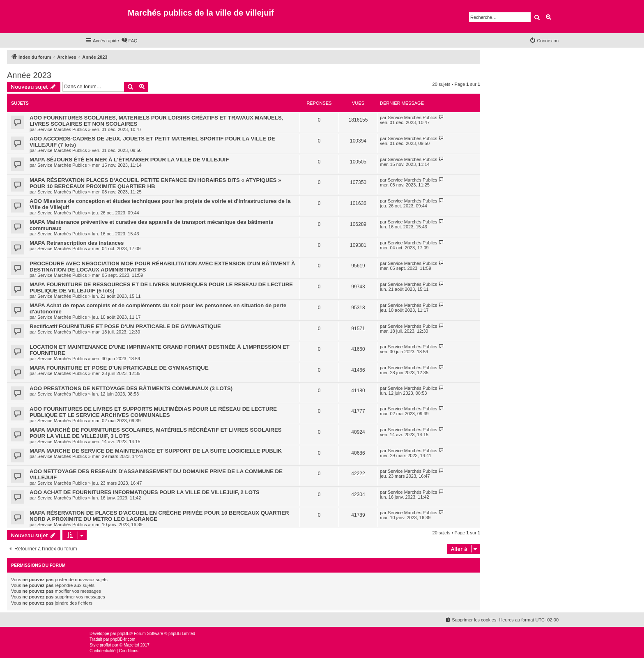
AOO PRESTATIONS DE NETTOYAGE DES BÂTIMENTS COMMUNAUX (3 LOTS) (131, 388)
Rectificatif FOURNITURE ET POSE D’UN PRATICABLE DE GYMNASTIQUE (125, 326)
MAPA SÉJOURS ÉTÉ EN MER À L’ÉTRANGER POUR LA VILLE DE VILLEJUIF (129, 160)
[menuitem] (129, 41)
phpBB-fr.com (123, 639)
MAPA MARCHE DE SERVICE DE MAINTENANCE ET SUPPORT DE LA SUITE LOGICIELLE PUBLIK (156, 451)
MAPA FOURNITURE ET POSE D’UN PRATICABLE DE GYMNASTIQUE (119, 368)
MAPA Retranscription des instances (77, 243)
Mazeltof (131, 645)
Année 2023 (29, 75)
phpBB (124, 634)
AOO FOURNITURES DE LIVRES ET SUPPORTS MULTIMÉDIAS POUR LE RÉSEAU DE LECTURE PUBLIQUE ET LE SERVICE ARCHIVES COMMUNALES (153, 412)
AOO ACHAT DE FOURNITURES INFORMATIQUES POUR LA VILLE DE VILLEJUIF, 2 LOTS (145, 492)
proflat (106, 645)
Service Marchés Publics (62, 129)
